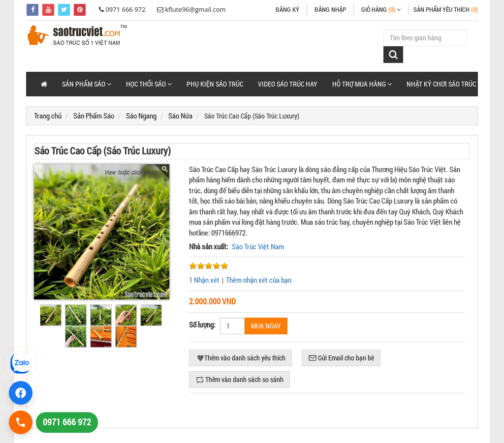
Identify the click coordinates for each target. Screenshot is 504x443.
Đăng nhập (330, 9)
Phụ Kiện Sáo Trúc (215, 84)
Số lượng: (202, 325)
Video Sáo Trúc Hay (288, 84)
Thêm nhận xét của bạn (259, 280)
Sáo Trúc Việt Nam (258, 246)
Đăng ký (287, 9)
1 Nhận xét (204, 280)
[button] (87, 84)
